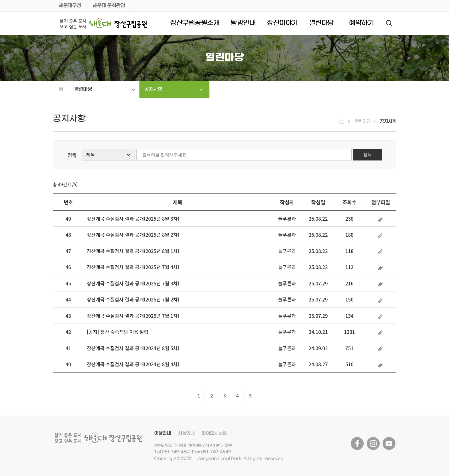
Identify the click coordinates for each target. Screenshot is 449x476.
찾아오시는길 (214, 433)
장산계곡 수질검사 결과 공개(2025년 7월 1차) (133, 316)
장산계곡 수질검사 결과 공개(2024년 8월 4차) (133, 364)
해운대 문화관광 (109, 6)
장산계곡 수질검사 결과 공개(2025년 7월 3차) (133, 283)
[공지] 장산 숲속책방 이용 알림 (118, 332)
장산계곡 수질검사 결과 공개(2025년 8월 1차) (133, 251)
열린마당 (322, 23)
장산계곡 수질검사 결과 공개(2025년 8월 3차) (133, 219)
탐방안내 (243, 23)
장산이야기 (282, 23)
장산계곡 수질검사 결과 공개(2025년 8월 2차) (133, 235)
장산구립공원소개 (195, 23)
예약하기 (361, 23)
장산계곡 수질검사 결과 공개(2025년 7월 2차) (133, 299)
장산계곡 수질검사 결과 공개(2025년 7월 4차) (133, 267)
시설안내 (186, 433)
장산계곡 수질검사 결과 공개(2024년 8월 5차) (133, 348)
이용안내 (162, 433)
